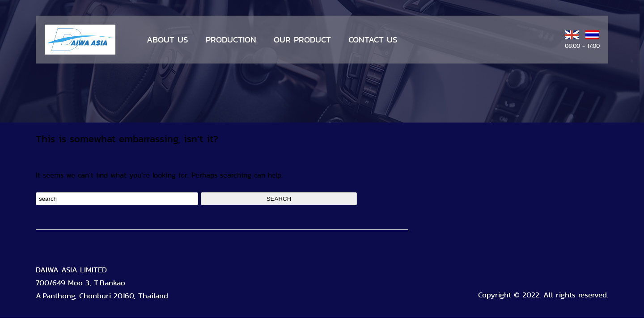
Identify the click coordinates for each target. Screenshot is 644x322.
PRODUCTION (231, 40)
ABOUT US (167, 40)
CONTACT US (373, 40)
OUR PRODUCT (302, 40)
